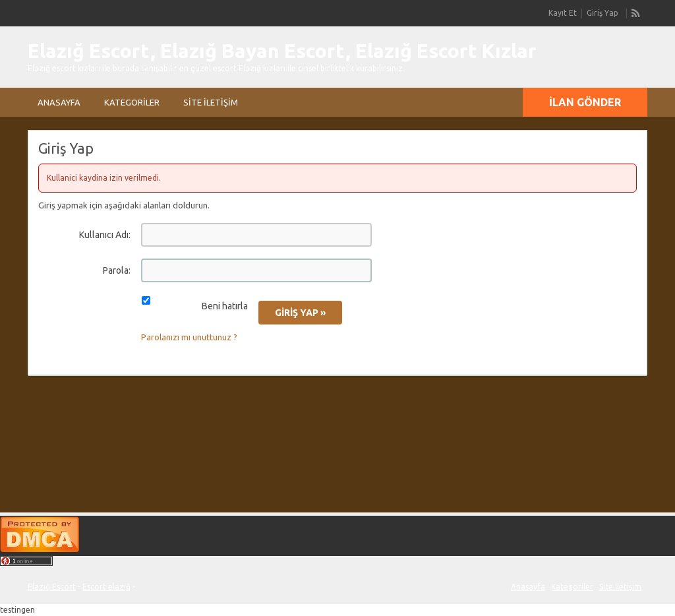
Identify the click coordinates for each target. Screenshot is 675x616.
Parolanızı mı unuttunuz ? (189, 337)
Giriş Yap (602, 13)
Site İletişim (211, 102)
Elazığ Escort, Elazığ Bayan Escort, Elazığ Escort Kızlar (282, 51)
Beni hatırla (225, 306)
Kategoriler (132, 102)
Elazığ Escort (52, 587)
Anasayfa (59, 102)
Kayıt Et (563, 13)
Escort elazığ (106, 587)
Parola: (117, 270)
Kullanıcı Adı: (105, 235)
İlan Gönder (585, 102)
